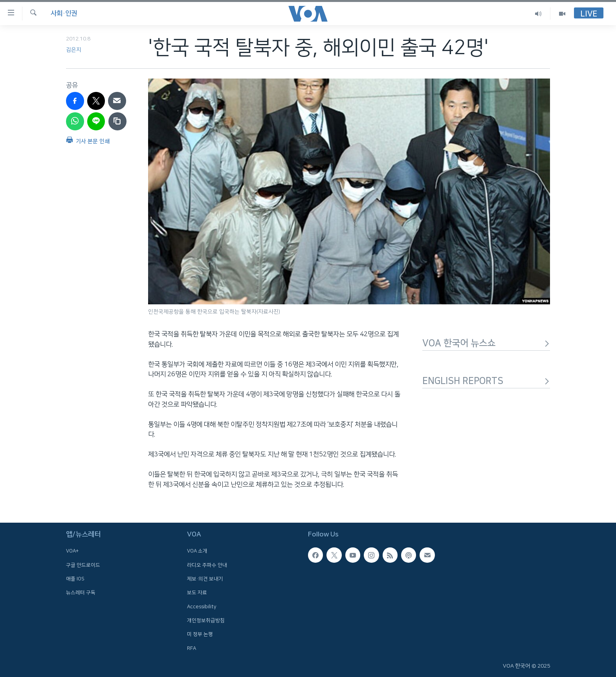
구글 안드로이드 (83, 565)
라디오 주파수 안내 (207, 565)
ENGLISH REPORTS (486, 381)
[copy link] (117, 121)
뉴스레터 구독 (81, 593)
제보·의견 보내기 (205, 579)
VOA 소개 (197, 551)
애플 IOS (75, 579)
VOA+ (72, 551)
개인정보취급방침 (206, 620)
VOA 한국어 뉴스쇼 (486, 343)
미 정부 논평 (200, 634)
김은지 (74, 50)
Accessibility (202, 607)
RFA (192, 648)
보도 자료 (197, 593)
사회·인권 (64, 13)
